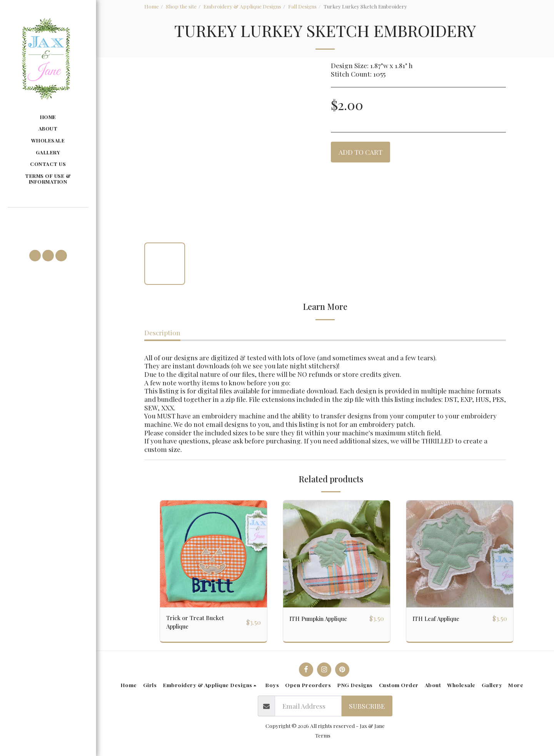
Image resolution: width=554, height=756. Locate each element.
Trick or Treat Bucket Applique (200, 623)
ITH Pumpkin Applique (324, 618)
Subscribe (367, 709)
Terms (323, 738)
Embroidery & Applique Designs (242, 6)
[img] (214, 554)
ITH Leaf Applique (440, 618)
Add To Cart (360, 152)
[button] (48, 219)
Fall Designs (302, 6)
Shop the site (181, 6)
